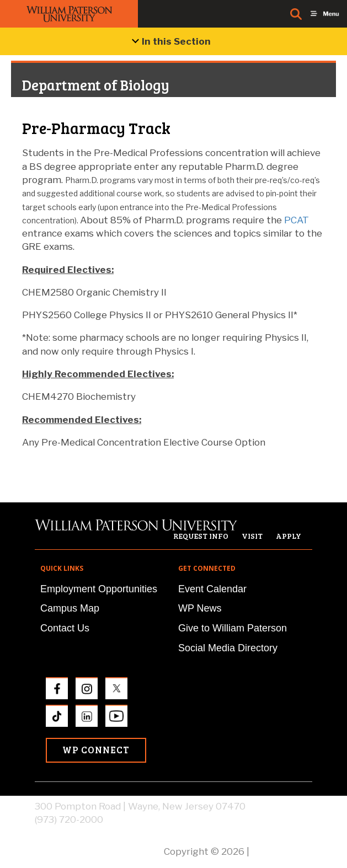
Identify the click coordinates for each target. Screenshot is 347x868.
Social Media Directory (228, 648)
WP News (200, 608)
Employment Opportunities (99, 589)
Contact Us (65, 628)
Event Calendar (212, 589)
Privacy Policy (282, 851)
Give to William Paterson (233, 628)
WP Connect (96, 750)
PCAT (297, 220)
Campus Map (70, 608)
